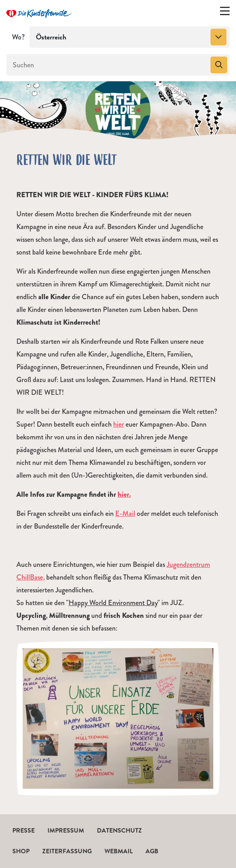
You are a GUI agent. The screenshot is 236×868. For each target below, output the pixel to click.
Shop (21, 851)
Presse (24, 831)
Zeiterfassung (67, 851)
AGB (152, 851)
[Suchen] (108, 65)
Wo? (18, 37)
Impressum (66, 831)
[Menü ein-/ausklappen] (225, 13)
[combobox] (130, 37)
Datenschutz (119, 831)
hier (119, 424)
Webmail (119, 851)
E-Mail (125, 513)
